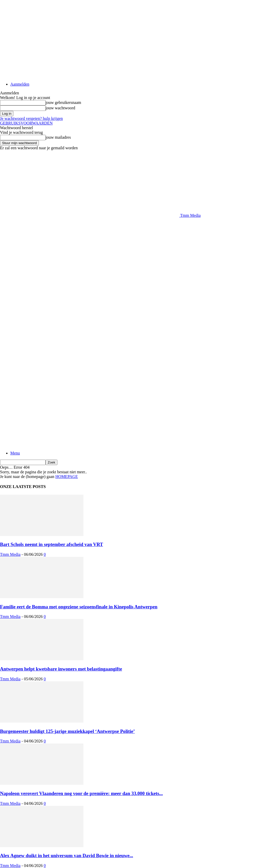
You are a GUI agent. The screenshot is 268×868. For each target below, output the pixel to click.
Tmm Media (10, 554)
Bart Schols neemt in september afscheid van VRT (51, 544)
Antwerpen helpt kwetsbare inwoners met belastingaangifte (61, 669)
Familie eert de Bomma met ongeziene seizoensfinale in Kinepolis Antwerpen (79, 607)
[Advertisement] (60, 226)
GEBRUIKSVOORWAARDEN (26, 123)
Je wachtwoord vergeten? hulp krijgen (31, 118)
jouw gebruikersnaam (63, 102)
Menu (15, 453)
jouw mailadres (58, 137)
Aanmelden (20, 84)
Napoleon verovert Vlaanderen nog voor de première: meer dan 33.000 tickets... (81, 793)
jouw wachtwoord (60, 108)
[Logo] (90, 377)
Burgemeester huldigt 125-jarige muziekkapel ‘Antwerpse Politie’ (67, 731)
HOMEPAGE (67, 477)
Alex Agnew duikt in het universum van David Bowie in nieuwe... (67, 855)
